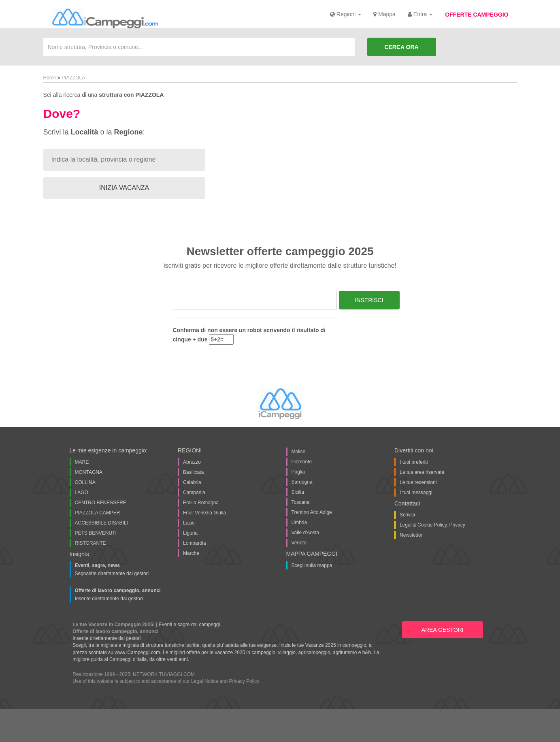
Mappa (384, 14)
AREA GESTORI (443, 630)
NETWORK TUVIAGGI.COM (164, 674)
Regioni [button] (346, 14)
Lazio (189, 523)
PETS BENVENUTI (96, 533)
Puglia (298, 472)
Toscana (301, 502)
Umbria (299, 522)
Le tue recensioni (418, 482)
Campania (194, 493)
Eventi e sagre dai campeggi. (190, 625)
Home (50, 78)
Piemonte (302, 462)
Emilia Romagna (201, 503)
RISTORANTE (90, 543)
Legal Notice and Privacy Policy (225, 681)
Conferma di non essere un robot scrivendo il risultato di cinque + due (249, 336)
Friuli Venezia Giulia (204, 513)
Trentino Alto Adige (312, 512)
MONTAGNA (89, 472)
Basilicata (193, 472)
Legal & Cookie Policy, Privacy (432, 525)
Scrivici (407, 515)
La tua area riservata (422, 472)
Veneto (299, 543)
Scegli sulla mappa (312, 565)
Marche (191, 553)
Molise (299, 452)
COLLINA (85, 482)
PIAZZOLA (73, 78)
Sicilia (298, 492)
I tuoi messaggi (416, 493)
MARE (82, 462)
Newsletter (411, 535)
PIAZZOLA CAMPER (98, 513)
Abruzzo (192, 462)
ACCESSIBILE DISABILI (101, 523)
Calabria (192, 482)
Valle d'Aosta (306, 533)
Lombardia (195, 543)
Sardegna (302, 482)
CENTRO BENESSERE (101, 503)
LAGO (82, 493)
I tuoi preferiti (414, 462)
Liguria (190, 533)
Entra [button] (420, 14)
